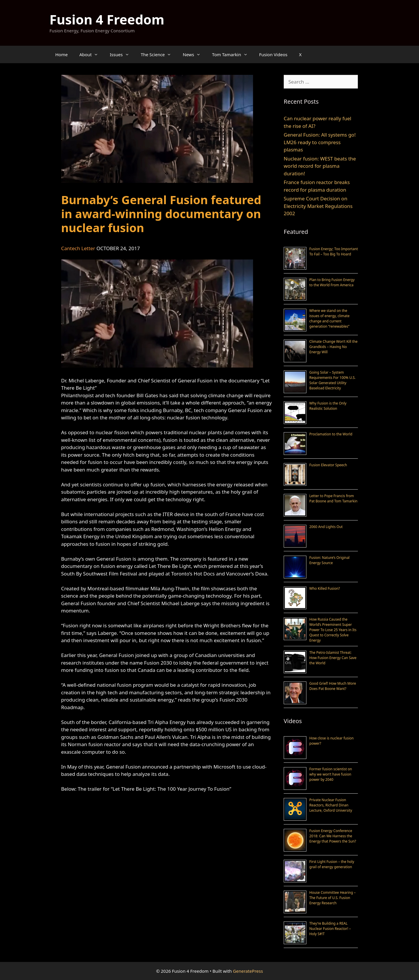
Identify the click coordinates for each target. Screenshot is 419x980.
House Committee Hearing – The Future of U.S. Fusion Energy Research (332, 898)
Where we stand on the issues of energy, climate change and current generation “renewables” (329, 318)
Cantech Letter (78, 248)
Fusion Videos (273, 54)
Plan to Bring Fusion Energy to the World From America (332, 282)
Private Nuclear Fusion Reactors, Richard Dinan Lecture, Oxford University (331, 805)
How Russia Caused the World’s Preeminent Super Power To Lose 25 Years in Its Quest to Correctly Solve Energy (333, 630)
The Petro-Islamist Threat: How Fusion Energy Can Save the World (333, 658)
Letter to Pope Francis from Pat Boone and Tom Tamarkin (333, 498)
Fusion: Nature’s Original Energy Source (329, 560)
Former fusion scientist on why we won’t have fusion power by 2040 (331, 774)
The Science (159, 54)
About (92, 54)
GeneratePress (248, 971)
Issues (122, 54)
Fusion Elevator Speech (328, 465)
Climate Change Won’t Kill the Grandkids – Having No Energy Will (333, 347)
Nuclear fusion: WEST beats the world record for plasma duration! (320, 166)
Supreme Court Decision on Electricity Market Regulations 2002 (318, 206)
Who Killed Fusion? (325, 588)
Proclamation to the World (331, 434)
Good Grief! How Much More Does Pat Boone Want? (333, 686)
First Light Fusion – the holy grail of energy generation (332, 864)
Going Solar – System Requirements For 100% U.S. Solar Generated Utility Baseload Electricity (332, 380)
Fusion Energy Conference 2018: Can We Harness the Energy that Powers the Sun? (333, 836)
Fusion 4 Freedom (107, 19)
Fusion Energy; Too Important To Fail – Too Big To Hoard (334, 251)
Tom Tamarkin (233, 54)
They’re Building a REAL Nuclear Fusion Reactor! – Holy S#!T (330, 929)
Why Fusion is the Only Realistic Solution (328, 406)
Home (62, 54)
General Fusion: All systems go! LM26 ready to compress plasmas (320, 142)
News (195, 54)
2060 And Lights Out (326, 527)
